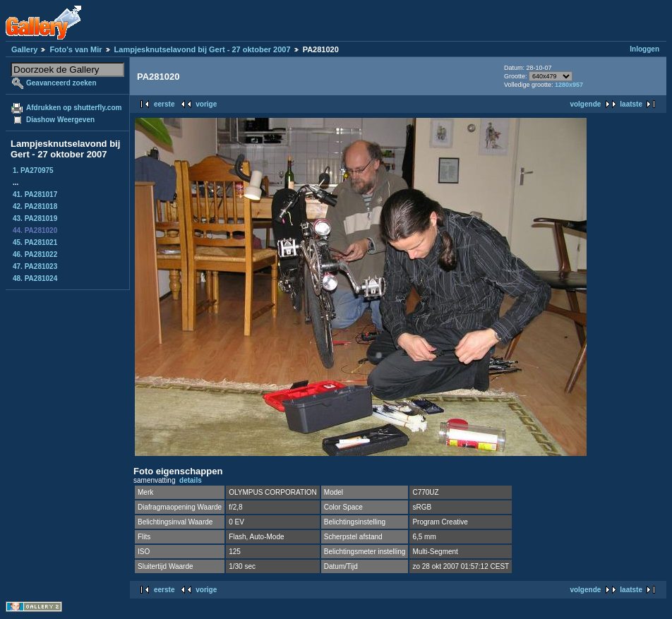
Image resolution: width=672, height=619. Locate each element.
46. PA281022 (35, 254)
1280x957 (569, 85)
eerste (164, 104)
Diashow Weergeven (60, 120)
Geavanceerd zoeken (61, 83)
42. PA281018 (35, 206)
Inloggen (644, 49)
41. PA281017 (35, 194)
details (191, 480)
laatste (631, 104)
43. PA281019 (35, 218)
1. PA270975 (33, 170)
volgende (585, 104)
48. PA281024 (35, 278)
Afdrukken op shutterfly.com (74, 108)
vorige (206, 104)
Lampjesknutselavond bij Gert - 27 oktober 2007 (203, 49)
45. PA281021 (35, 242)
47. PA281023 (35, 266)
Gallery (24, 49)
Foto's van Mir (76, 49)
